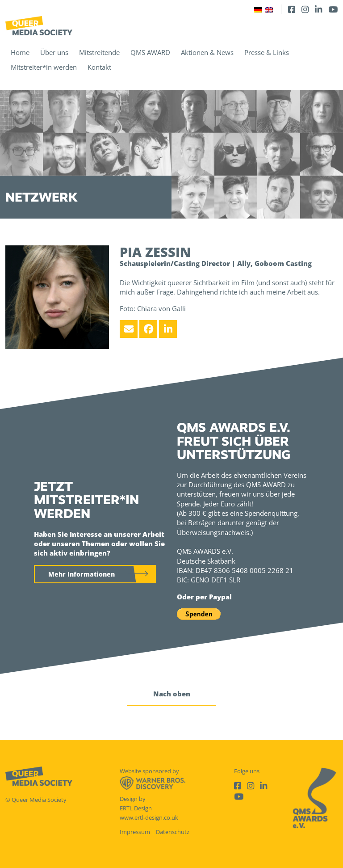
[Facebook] (292, 9)
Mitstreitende (99, 52)
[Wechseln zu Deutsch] (258, 9)
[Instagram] (305, 9)
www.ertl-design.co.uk (149, 817)
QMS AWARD (150, 52)
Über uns (54, 52)
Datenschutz (173, 832)
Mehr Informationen (82, 574)
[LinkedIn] (318, 9)
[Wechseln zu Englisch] (269, 9)
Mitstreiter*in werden (44, 67)
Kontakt (99, 67)
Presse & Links (267, 52)
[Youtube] (333, 9)
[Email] (129, 329)
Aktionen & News (207, 52)
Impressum (135, 832)
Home (20, 52)
